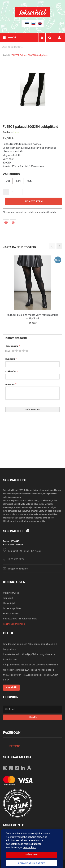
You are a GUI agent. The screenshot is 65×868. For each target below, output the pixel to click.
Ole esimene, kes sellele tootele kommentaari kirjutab (29, 212)
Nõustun (32, 855)
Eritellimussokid (11, 613)
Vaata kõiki (11, 687)
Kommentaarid (16, 338)
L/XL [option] (8, 181)
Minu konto (59, 38)
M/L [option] (19, 181)
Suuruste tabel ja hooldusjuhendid (20, 619)
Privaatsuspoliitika (12, 608)
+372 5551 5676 (16, 559)
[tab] (32, 338)
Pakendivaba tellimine (14, 624)
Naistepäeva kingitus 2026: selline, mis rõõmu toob (29, 670)
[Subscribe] (32, 717)
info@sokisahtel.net (18, 569)
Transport (8, 598)
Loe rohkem (30, 847)
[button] (59, 246)
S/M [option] (30, 181)
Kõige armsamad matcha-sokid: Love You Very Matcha (30, 665)
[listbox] (32, 182)
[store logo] (33, 16)
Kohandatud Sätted (32, 863)
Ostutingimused (11, 593)
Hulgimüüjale (10, 603)
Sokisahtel (14, 746)
